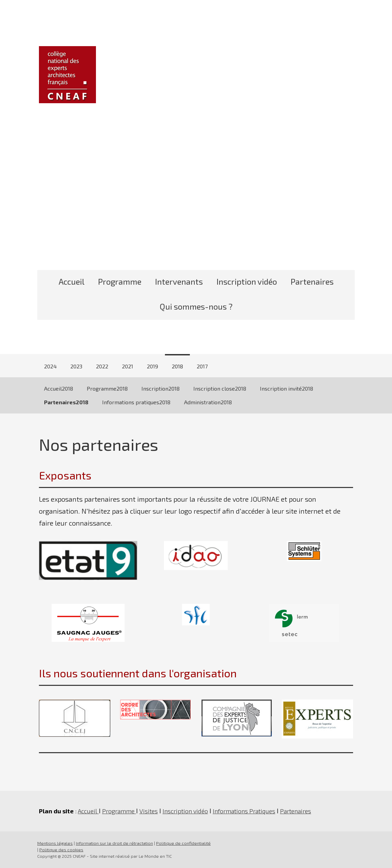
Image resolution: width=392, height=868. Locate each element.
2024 (50, 366)
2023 (76, 366)
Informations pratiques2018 (136, 402)
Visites (149, 811)
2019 (152, 366)
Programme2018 (107, 388)
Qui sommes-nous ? (196, 306)
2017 (202, 366)
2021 (128, 366)
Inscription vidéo (247, 281)
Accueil (72, 281)
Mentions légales (55, 843)
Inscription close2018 (220, 388)
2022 (102, 366)
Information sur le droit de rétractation (114, 843)
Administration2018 (208, 402)
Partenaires (312, 281)
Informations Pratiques (244, 811)
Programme (120, 281)
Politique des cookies (61, 850)
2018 (177, 366)
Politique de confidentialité (183, 843)
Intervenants (179, 281)
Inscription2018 (160, 388)
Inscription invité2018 (286, 388)
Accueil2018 (59, 388)
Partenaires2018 (66, 402)
